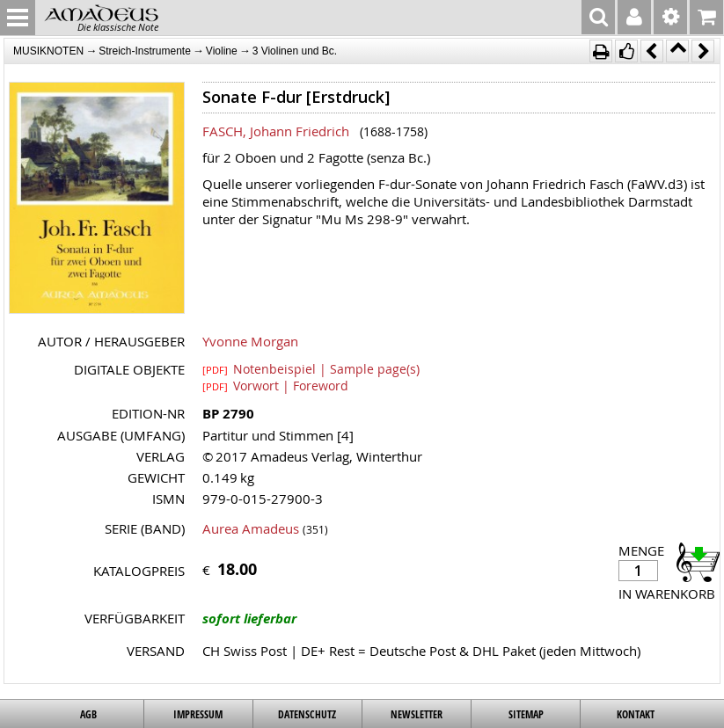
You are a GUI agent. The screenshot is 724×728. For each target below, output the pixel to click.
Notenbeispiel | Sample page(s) (311, 368)
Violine (222, 51)
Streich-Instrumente (145, 51)
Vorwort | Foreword (275, 385)
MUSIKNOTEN (48, 51)
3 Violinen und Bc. (295, 51)
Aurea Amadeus (251, 528)
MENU (18, 18)
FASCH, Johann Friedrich (276, 131)
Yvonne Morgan (250, 341)
